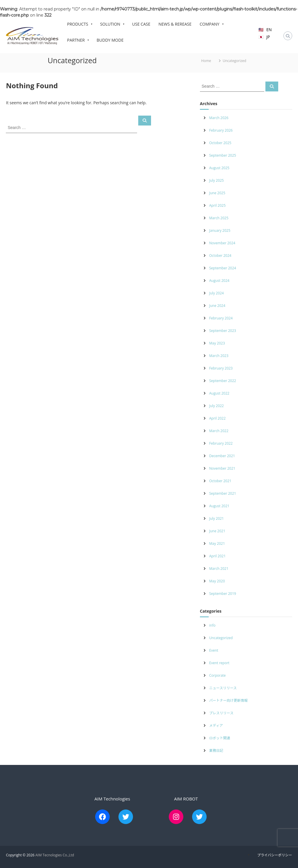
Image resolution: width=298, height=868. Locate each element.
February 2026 (221, 130)
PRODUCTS (79, 24)
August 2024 (219, 281)
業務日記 (216, 751)
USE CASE (141, 24)
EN (269, 30)
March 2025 (219, 218)
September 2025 (223, 155)
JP (268, 37)
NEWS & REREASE (175, 24)
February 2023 (221, 368)
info (212, 625)
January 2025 (220, 230)
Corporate (218, 675)
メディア (216, 725)
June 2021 (217, 531)
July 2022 (217, 406)
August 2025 (219, 168)
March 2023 (219, 356)
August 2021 (219, 506)
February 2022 (221, 443)
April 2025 (217, 205)
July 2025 (217, 180)
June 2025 (217, 193)
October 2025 (220, 143)
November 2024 (222, 243)
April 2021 (217, 556)
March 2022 (219, 431)
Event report (219, 663)
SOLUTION (112, 24)
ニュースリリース (223, 688)
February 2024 (221, 318)
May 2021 (217, 543)
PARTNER (78, 40)
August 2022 (219, 393)
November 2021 (222, 468)
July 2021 (217, 518)
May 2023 (217, 343)
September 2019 (223, 594)
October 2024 (220, 256)
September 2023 (223, 331)
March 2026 (219, 118)
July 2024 (217, 293)
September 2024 (223, 268)
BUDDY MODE (110, 40)
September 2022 (223, 381)
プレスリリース (221, 713)
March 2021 (219, 569)
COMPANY (211, 24)
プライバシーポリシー (275, 855)
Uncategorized (221, 638)
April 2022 (217, 418)
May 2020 (217, 581)
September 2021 (223, 493)
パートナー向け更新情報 (228, 700)
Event (214, 650)
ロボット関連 (220, 738)
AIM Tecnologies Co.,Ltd (55, 855)
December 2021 (222, 456)
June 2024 (217, 306)
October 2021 (220, 481)
